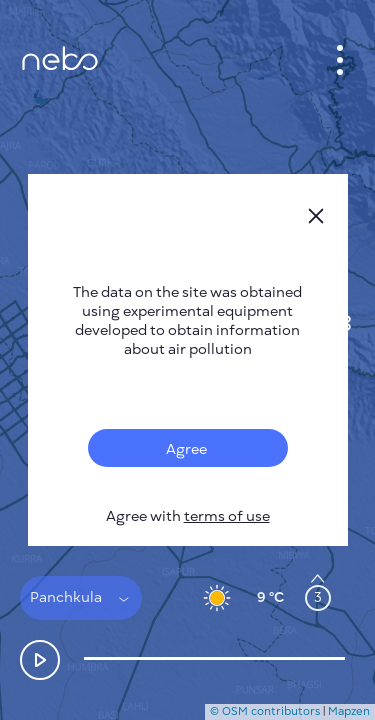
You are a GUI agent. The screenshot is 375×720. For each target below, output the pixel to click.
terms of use (227, 516)
